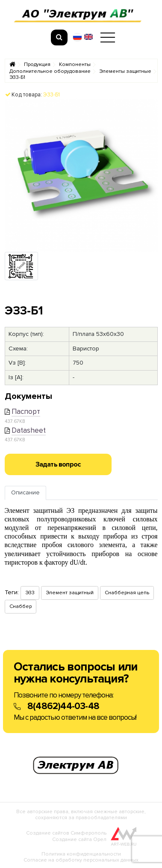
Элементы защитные (125, 72)
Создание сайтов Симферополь (66, 833)
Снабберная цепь (127, 593)
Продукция (37, 65)
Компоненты (75, 65)
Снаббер (21, 606)
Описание (25, 492)
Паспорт (26, 412)
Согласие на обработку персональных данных (81, 860)
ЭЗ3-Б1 (17, 78)
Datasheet (29, 430)
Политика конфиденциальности (81, 854)
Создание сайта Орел (79, 840)
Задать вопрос (58, 464)
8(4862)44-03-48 (63, 706)
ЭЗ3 (30, 593)
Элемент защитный (70, 593)
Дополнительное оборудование (50, 72)
